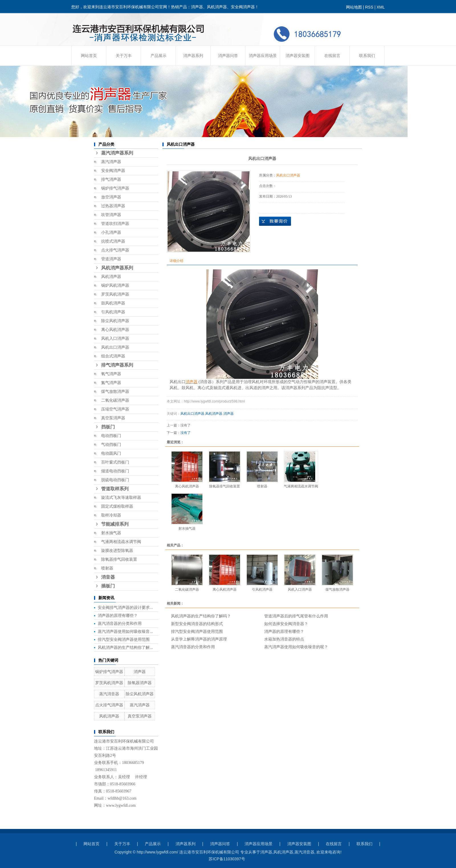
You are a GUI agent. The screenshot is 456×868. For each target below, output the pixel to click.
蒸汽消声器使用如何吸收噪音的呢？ (296, 647)
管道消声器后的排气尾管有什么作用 (296, 616)
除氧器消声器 (140, 683)
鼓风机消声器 (113, 303)
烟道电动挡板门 (115, 471)
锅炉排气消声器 (115, 188)
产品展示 (158, 56)
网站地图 (354, 7)
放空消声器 (111, 197)
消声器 (140, 672)
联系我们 (367, 56)
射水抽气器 (111, 533)
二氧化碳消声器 (115, 400)
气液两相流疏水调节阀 (121, 542)
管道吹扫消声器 (115, 224)
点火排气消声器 (115, 250)
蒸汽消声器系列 (117, 153)
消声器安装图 (298, 56)
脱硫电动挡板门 (115, 480)
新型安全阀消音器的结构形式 (197, 624)
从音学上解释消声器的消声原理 (199, 639)
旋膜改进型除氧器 (117, 551)
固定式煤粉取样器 (117, 506)
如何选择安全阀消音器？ (286, 624)
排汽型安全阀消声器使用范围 (124, 639)
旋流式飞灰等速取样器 (121, 498)
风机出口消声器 (115, 347)
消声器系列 (193, 56)
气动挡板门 (111, 445)
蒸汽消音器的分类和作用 (120, 623)
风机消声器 (111, 277)
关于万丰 (124, 56)
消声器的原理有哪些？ (118, 615)
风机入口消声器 (115, 339)
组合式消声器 (113, 356)
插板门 (108, 586)
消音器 (108, 577)
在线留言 (332, 56)
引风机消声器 (113, 312)
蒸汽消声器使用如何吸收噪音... (125, 631)
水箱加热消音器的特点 (284, 639)
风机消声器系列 (117, 268)
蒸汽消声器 (111, 162)
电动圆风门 (111, 453)
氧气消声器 (111, 374)
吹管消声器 (111, 215)
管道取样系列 (115, 489)
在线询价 (275, 221)
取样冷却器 (111, 515)
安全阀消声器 (113, 171)
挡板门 (108, 427)
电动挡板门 (111, 436)
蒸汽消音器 (109, 694)
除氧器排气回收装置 (119, 559)
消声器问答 (228, 56)
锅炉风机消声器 (115, 285)
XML (381, 7)
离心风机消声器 (115, 330)
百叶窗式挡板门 (115, 462)
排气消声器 (111, 179)
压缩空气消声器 (115, 409)
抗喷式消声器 (113, 241)
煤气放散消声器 (115, 392)
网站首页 (89, 56)
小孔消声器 (111, 232)
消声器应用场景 (263, 56)
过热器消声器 (113, 206)
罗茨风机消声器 (115, 294)
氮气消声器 (111, 383)
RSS (369, 7)
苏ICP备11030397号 (227, 859)
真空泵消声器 (113, 418)
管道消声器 (111, 259)
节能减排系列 (115, 524)
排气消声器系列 (117, 365)
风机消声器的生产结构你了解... (125, 647)
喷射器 (107, 568)
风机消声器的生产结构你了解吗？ (201, 616)
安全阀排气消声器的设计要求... (125, 607)
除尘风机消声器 (115, 321)
